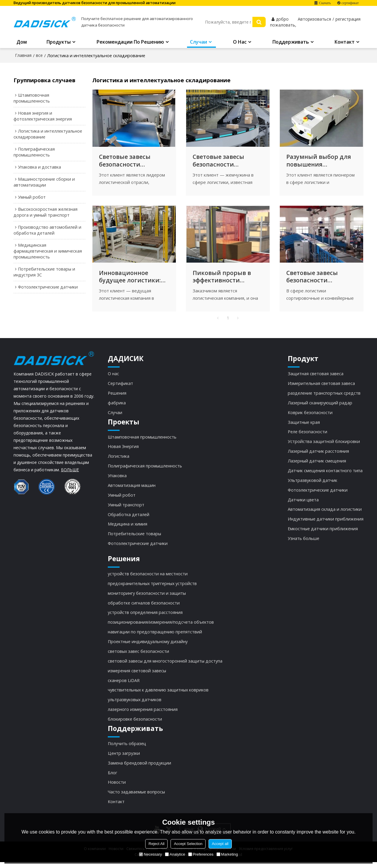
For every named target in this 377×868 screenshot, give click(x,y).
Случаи (199, 42)
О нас (240, 42)
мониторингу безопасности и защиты (147, 597)
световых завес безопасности (139, 656)
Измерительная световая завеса (321, 386)
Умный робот (122, 498)
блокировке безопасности (135, 724)
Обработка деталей (129, 518)
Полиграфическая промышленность (145, 469)
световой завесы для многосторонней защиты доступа (166, 666)
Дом (22, 42)
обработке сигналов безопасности (144, 607)
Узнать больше (303, 542)
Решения (117, 396)
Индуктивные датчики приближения (325, 523)
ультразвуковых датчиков (135, 705)
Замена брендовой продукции (140, 768)
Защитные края (303, 425)
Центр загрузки (124, 759)
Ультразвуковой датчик (312, 483)
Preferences (201, 854)
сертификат (350, 3)
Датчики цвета (302, 503)
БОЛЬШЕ (70, 472)
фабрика (117, 405)
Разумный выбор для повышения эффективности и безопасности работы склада (320, 162)
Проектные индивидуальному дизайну (148, 646)
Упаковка (117, 479)
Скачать (325, 3)
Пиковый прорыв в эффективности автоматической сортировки (222, 279)
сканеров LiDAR (124, 685)
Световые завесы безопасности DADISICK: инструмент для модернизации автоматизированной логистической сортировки (227, 162)
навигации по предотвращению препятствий (155, 636)
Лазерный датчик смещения (316, 464)
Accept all (220, 844)
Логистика (119, 459)
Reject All (156, 844)
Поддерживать (291, 42)
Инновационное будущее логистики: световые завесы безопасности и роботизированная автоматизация (130, 279)
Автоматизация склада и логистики (324, 513)
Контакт (345, 42)
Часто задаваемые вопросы (136, 798)
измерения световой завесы (137, 675)
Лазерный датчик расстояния (318, 454)
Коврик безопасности (309, 415)
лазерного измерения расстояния (143, 714)
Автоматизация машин (132, 488)
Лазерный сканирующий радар (319, 405)
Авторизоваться (314, 20)
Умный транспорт (126, 508)
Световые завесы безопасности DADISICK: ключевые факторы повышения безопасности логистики (132, 162)
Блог (113, 778)
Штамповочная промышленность (143, 439)
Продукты (59, 42)
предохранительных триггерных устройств (153, 587)
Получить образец (127, 749)
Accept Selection (188, 844)
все (39, 56)
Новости (117, 788)
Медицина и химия (128, 528)
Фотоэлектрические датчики (138, 547)
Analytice (175, 854)
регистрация (348, 20)
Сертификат (120, 386)
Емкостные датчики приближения (322, 532)
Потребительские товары (135, 537)
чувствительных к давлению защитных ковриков (159, 695)
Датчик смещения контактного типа (325, 474)
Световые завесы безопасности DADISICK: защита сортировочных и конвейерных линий (318, 279)
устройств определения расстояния (145, 617)
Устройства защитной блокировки (323, 444)
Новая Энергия (123, 449)
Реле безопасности (307, 434)
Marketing (227, 854)
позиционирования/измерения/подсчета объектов (161, 626)
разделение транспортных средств (324, 396)
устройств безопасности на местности (148, 577)
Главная (23, 56)
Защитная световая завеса (315, 376)
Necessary (150, 854)
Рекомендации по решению (130, 42)
